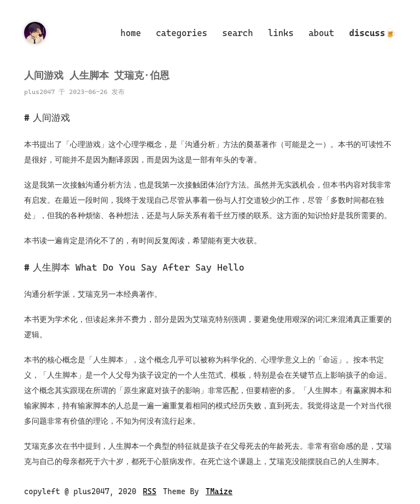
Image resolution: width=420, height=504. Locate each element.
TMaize (219, 491)
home (131, 33)
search (237, 33)
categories (182, 33)
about (321, 33)
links (281, 33)
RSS (150, 491)
